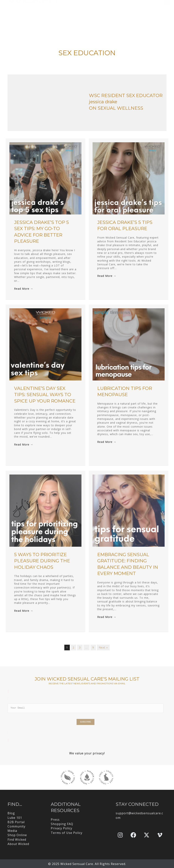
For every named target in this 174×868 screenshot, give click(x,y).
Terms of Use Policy (67, 833)
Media (12, 831)
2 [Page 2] (73, 647)
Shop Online (17, 835)
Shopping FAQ (62, 824)
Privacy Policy (62, 828)
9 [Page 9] (93, 647)
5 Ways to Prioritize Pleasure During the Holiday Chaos (42, 561)
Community (16, 826)
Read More (24, 289)
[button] (120, 835)
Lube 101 (15, 818)
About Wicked (18, 844)
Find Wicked (17, 840)
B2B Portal (16, 822)
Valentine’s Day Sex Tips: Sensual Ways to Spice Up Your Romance (45, 395)
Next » (103, 647)
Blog (11, 813)
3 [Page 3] (80, 647)
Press (55, 820)
